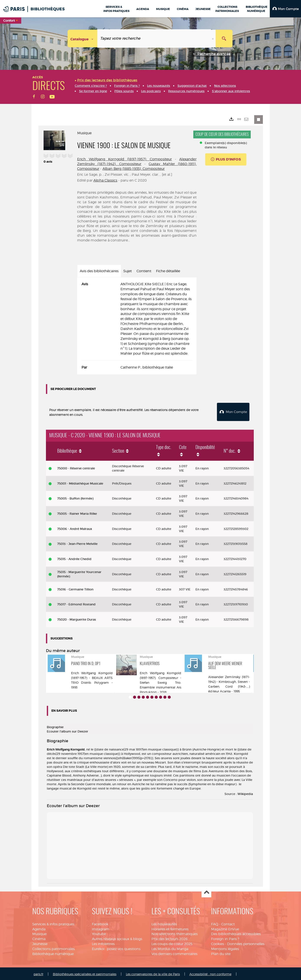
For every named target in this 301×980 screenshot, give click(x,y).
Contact (228, 923)
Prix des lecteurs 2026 (170, 938)
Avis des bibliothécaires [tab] (99, 271)
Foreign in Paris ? (225, 938)
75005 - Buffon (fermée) (75, 497)
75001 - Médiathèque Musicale (80, 482)
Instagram (101, 928)
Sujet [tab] (128, 271)
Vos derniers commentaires (174, 953)
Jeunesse (40, 943)
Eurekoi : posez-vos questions (116, 948)
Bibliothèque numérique (53, 953)
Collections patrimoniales (54, 948)
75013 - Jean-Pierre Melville (77, 543)
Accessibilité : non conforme (210, 973)
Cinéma (39, 938)
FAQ (215, 923)
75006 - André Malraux (75, 528)
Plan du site (221, 953)
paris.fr (38, 973)
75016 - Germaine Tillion (75, 588)
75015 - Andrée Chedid (74, 558)
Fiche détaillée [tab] (168, 271)
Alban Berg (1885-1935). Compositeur (134, 169)
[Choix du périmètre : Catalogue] (83, 39)
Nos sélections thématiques (175, 933)
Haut (206, 892)
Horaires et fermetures (170, 928)
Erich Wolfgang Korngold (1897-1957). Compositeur (125, 159)
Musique (39, 933)
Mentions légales (225, 948)
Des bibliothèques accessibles (236, 933)
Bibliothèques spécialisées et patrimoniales (85, 973)
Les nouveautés (164, 923)
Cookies (218, 943)
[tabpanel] (137, 326)
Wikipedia (245, 793)
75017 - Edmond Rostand (76, 603)
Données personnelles (246, 943)
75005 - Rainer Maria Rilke (77, 513)
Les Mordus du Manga (170, 948)
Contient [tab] (144, 271)
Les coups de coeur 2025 (172, 943)
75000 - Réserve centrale (76, 467)
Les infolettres (103, 943)
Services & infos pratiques (53, 923)
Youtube (99, 933)
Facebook (100, 923)
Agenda (39, 928)
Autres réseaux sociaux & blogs (117, 938)
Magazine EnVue (225, 928)
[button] (285, 9)
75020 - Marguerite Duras (77, 618)
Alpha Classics (105, 180)
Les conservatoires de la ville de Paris (153, 973)
